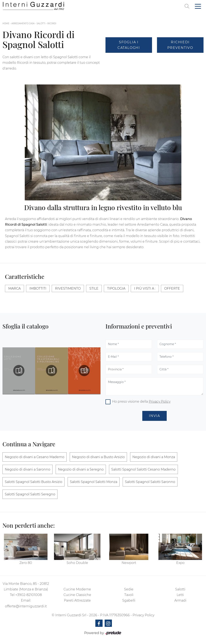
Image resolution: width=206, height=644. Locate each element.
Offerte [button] (172, 288)
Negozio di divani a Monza (154, 457)
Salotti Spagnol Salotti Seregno (30, 494)
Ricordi (52, 23)
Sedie (129, 589)
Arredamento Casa (23, 23)
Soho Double (77, 563)
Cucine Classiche (77, 595)
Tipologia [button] (116, 288)
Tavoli (129, 595)
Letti (180, 595)
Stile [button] (94, 288)
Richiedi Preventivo (180, 45)
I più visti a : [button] (145, 288)
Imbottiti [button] (38, 288)
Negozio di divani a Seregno (81, 469)
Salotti (41, 23)
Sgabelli (129, 600)
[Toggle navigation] (198, 6)
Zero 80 (26, 563)
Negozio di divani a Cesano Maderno (35, 457)
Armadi (180, 600)
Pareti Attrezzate (77, 600)
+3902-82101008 (29, 595)
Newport (129, 563)
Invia (154, 416)
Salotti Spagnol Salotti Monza (94, 482)
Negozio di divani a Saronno (28, 469)
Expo (180, 563)
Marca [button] (14, 288)
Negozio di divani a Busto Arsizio (98, 457)
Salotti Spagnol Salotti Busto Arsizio (34, 482)
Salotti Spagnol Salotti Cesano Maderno (143, 469)
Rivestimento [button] (68, 288)
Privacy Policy (160, 401)
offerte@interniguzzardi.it (26, 606)
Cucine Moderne (77, 589)
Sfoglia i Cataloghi (129, 45)
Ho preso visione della (141, 401)
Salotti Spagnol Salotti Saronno (150, 482)
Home (6, 23)
